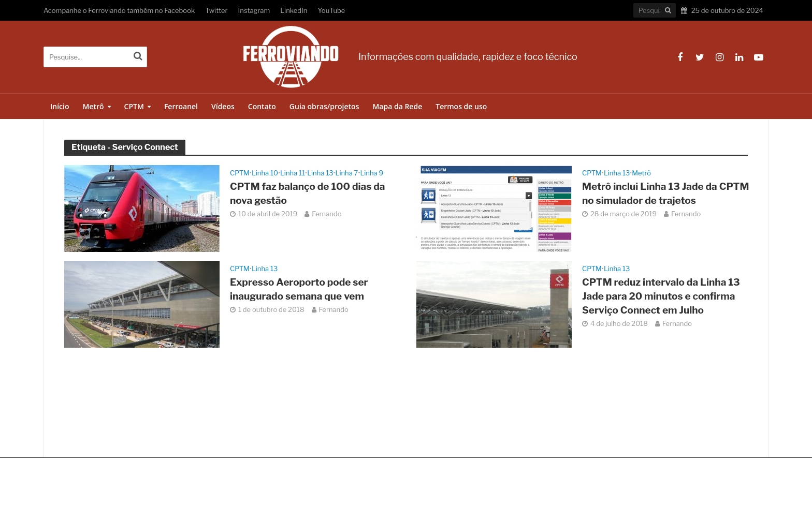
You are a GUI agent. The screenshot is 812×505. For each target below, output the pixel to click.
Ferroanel (181, 106)
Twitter (216, 10)
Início (60, 106)
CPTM (134, 106)
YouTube (331, 10)
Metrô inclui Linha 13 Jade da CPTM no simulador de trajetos (665, 194)
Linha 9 (372, 173)
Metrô (93, 106)
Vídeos (223, 106)
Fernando (327, 214)
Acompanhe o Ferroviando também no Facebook (119, 10)
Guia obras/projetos (324, 106)
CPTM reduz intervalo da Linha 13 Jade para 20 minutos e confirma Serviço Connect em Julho (661, 296)
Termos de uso (461, 106)
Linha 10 (265, 173)
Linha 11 (293, 173)
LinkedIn (294, 10)
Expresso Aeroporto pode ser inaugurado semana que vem (299, 289)
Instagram (254, 10)
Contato (262, 106)
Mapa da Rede (397, 106)
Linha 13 (320, 173)
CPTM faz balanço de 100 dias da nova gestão (307, 194)
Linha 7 (347, 173)
